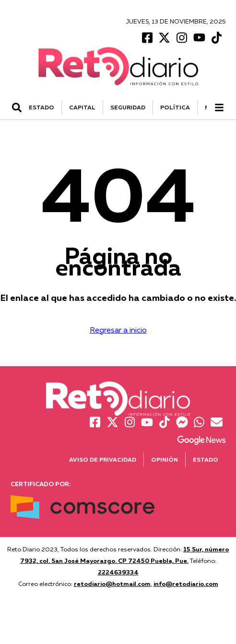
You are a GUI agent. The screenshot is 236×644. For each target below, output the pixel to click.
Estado (206, 459)
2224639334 (118, 572)
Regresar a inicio (118, 330)
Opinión (165, 459)
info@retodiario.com (186, 584)
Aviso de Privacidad (103, 459)
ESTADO (41, 107)
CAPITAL (82, 107)
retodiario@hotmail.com (112, 584)
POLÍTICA (175, 107)
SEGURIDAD (128, 107)
